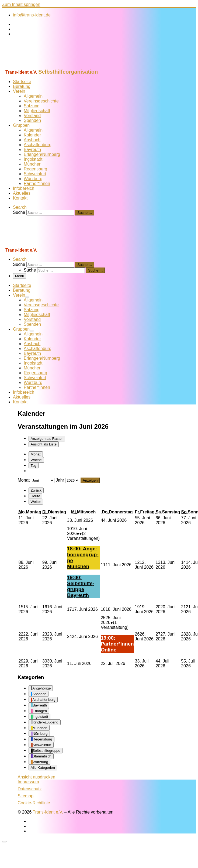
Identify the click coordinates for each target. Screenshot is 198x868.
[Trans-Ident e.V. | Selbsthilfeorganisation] (36, 66)
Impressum (28, 782)
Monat (36, 454)
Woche (36, 460)
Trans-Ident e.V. (48, 812)
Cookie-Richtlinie (34, 803)
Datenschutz (30, 789)
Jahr (60, 480)
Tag (34, 466)
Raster (47, 439)
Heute (36, 496)
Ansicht (37, 777)
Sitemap (26, 796)
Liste (44, 444)
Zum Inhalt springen (21, 4)
